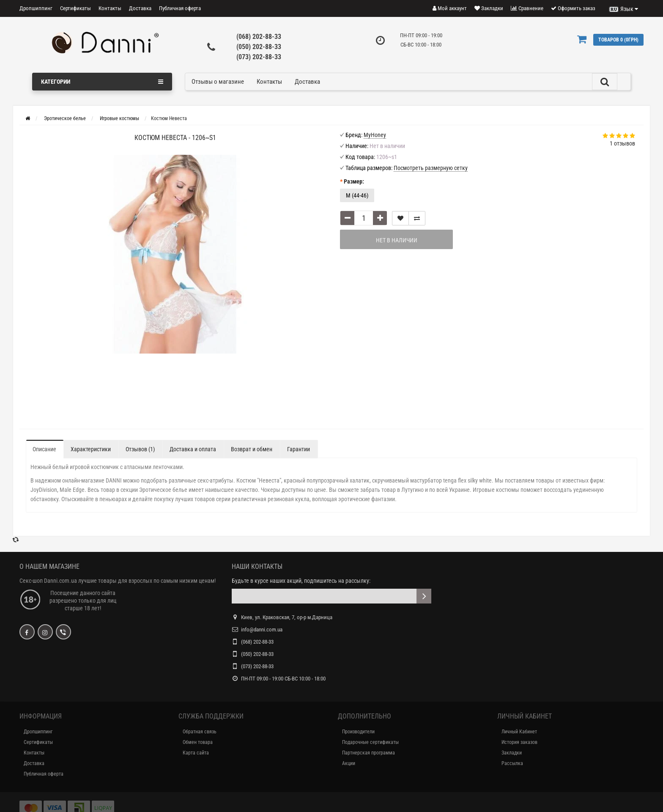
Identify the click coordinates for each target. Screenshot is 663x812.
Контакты (110, 8)
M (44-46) (357, 195)
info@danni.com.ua (262, 630)
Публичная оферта (180, 8)
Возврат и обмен (252, 449)
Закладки (512, 753)
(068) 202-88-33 (259, 37)
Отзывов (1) (140, 449)
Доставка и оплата (193, 449)
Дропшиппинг (36, 8)
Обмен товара (198, 742)
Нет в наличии (397, 240)
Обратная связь (200, 732)
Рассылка (512, 763)
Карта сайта (196, 753)
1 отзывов (622, 143)
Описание (44, 449)
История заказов (519, 742)
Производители (358, 732)
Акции (349, 763)
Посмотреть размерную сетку (431, 168)
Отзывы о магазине (218, 82)
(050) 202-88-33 (259, 47)
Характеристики (91, 449)
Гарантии (299, 449)
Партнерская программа (368, 753)
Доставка (140, 8)
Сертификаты (75, 8)
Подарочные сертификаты (370, 742)
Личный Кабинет (519, 732)
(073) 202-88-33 (259, 57)
